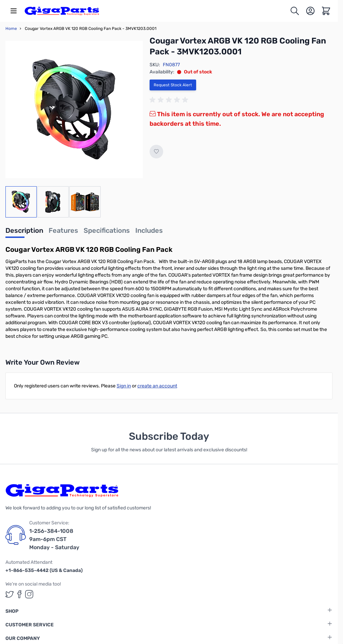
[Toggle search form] (295, 11)
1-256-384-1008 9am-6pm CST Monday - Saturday (54, 539)
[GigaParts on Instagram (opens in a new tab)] (29, 594)
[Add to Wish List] (156, 152)
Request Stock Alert (173, 85)
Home (11, 29)
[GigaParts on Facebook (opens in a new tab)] (19, 594)
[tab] (24, 232)
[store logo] (62, 11)
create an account (157, 386)
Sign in (124, 386)
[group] (170, 100)
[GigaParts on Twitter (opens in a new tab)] (10, 594)
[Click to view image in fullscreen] (74, 109)
